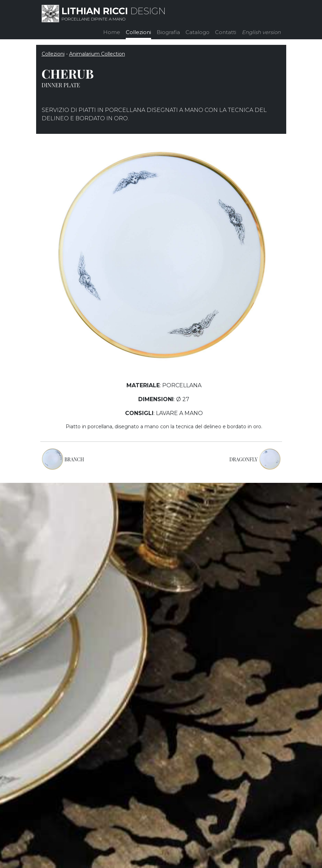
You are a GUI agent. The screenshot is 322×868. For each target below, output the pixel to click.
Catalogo (197, 32)
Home (112, 32)
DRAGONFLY (243, 459)
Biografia (168, 32)
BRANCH (74, 459)
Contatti (226, 32)
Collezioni (138, 32)
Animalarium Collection (97, 54)
